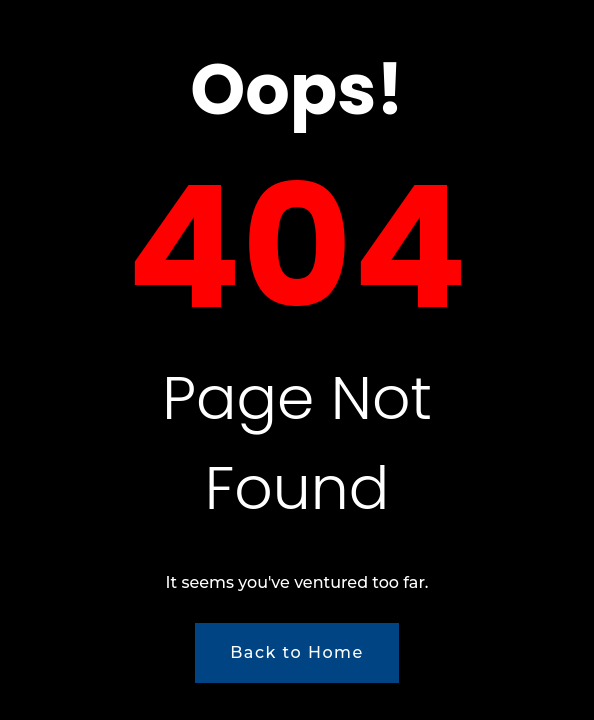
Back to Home (297, 652)
